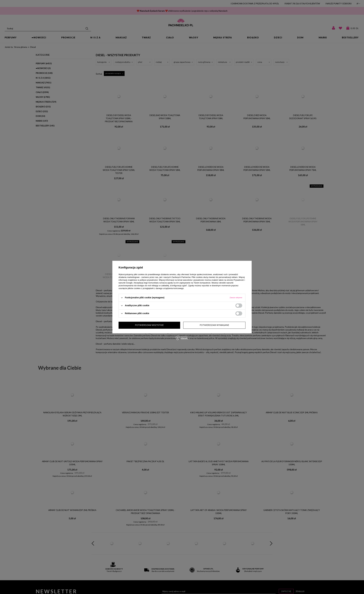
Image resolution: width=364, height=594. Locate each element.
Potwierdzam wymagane (150, 325)
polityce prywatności (149, 280)
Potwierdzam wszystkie (215, 325)
